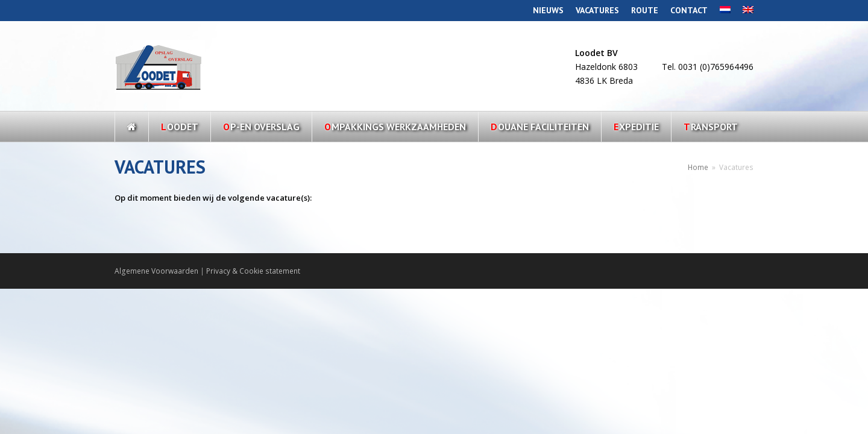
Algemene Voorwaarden (156, 271)
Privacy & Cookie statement (253, 271)
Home (698, 167)
